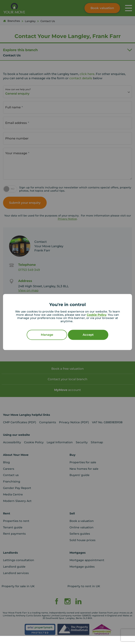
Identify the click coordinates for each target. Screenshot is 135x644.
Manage (47, 335)
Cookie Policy (97, 315)
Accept (88, 335)
